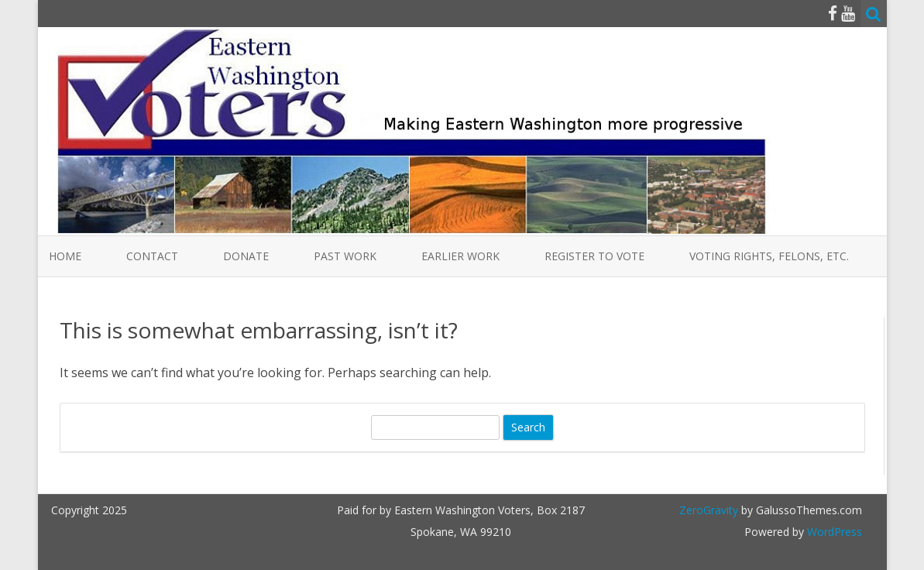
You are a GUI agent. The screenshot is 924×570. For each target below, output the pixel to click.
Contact (152, 256)
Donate (246, 256)
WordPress (833, 532)
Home (65, 256)
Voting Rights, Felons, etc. (769, 256)
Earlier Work (460, 256)
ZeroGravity (709, 510)
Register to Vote (594, 256)
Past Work (345, 256)
